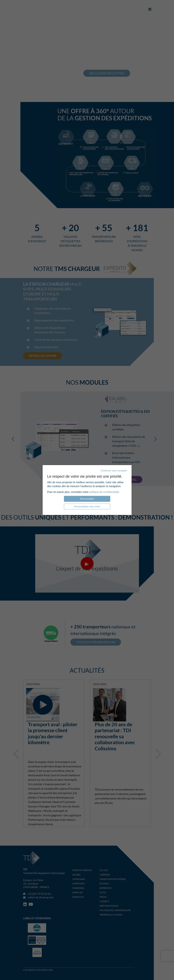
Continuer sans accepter (114, 471)
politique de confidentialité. (104, 492)
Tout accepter (87, 499)
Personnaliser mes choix (87, 506)
